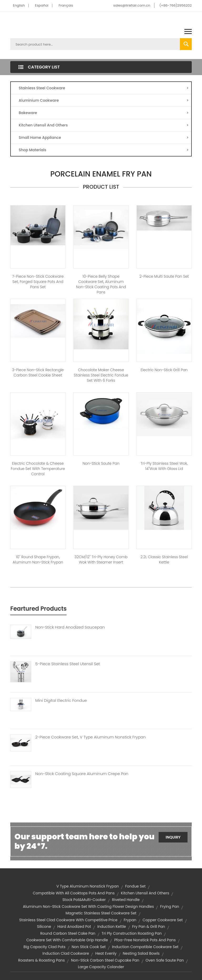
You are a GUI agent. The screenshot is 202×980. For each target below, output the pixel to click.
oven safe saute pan (165, 960)
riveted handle (126, 900)
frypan (130, 920)
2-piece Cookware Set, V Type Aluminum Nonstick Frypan (90, 737)
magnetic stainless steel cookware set (101, 913)
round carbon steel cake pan (68, 933)
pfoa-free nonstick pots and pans (145, 940)
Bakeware (104, 113)
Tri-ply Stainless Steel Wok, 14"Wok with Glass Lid (164, 466)
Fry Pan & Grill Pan (149, 927)
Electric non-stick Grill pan (164, 370)
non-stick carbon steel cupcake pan (105, 960)
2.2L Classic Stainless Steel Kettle (164, 560)
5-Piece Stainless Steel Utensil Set (68, 664)
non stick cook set (89, 947)
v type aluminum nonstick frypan (88, 886)
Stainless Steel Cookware (104, 88)
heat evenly (106, 953)
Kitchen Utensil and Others (145, 893)
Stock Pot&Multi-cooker (84, 900)
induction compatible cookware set (145, 947)
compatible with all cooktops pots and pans (74, 893)
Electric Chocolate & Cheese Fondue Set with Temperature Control (38, 469)
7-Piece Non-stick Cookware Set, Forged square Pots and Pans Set (38, 282)
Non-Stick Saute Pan (101, 463)
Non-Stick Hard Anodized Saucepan (70, 627)
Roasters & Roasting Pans (41, 960)
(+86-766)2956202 (176, 5)
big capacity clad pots (44, 947)
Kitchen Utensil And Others (104, 125)
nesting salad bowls (141, 953)
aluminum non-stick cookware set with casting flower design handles (88, 906)
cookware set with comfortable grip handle (67, 940)
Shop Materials (104, 150)
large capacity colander (101, 967)
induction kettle (112, 927)
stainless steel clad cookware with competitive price (68, 920)
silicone (44, 927)
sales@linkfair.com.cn (132, 5)
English (19, 5)
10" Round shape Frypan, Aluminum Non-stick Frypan (38, 560)
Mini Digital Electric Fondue (61, 700)
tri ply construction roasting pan (132, 933)
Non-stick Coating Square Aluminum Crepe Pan (82, 774)
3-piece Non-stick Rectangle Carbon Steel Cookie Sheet (38, 373)
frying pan (170, 906)
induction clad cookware (66, 953)
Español (42, 5)
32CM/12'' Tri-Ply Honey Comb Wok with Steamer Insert (101, 560)
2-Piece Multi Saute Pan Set (164, 276)
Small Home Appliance (104, 138)
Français (66, 5)
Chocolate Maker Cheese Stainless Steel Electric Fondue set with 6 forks (101, 375)
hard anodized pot (74, 927)
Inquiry (173, 837)
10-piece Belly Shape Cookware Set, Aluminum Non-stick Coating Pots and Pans (101, 284)
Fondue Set (135, 886)
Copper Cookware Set (163, 920)
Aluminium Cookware (104, 100)
